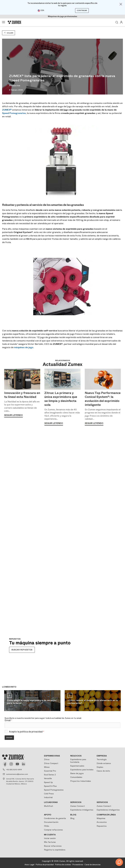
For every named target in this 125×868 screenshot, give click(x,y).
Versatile (48, 778)
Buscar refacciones (53, 846)
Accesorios (102, 822)
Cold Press (49, 794)
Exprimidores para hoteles (82, 770)
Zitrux (47, 759)
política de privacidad (31, 732)
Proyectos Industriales (81, 781)
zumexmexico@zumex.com (17, 774)
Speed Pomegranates (14, 113)
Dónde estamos (104, 763)
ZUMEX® (7, 110)
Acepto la (27, 732)
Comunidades (76, 777)
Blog (72, 818)
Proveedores (78, 865)
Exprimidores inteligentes (82, 810)
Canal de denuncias (93, 865)
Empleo (100, 767)
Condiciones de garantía (55, 818)
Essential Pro (50, 771)
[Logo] (15, 22)
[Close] (121, 4)
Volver (9, 33)
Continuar (82, 10)
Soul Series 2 (50, 775)
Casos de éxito (103, 771)
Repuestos (102, 826)
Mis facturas (50, 842)
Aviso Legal (29, 865)
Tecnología (102, 759)
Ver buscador (117, 22)
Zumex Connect (78, 806)
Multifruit (49, 806)
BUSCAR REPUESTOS (22, 650)
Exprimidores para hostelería (78, 761)
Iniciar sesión (50, 838)
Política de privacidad (45, 865)
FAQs (47, 826)
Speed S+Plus (50, 786)
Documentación (51, 822)
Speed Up (48, 782)
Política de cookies (63, 865)
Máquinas (101, 818)
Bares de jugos (77, 773)
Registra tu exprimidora (55, 850)
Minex (47, 767)
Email (8, 721)
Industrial (48, 797)
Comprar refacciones (53, 830)
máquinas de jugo (24, 347)
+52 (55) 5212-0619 (14, 770)
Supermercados (77, 766)
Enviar (9, 738)
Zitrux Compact (51, 763)
